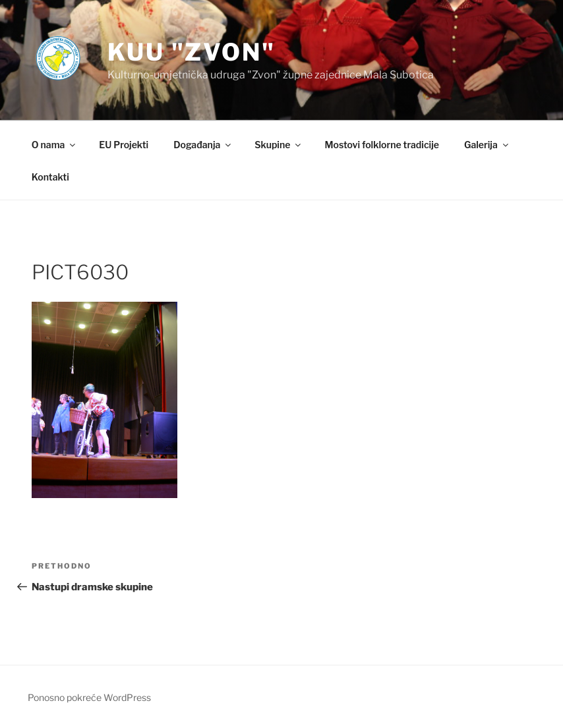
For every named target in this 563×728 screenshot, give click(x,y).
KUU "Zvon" (192, 52)
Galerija (487, 145)
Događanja (203, 145)
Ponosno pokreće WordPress (89, 697)
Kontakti (50, 177)
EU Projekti (124, 145)
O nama (54, 145)
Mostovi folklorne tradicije (382, 145)
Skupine (279, 145)
